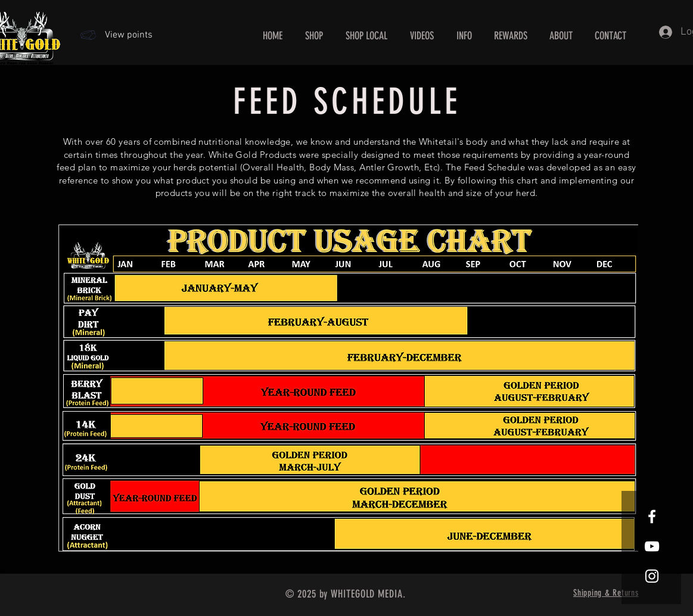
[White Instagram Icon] (652, 576)
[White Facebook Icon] (652, 517)
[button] (464, 36)
